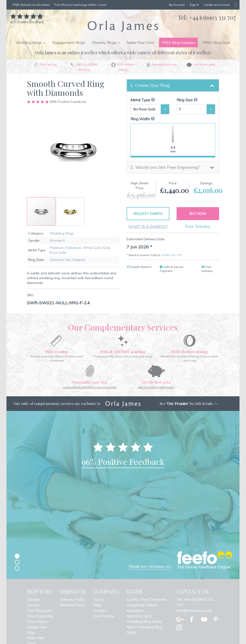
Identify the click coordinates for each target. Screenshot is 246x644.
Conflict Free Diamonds (147, 599)
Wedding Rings (62, 233)
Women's (57, 241)
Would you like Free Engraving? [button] (167, 167)
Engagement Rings (69, 42)
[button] (70, 211)
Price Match (37, 621)
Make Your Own (141, 42)
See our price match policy (156, 387)
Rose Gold (58, 253)
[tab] (173, 85)
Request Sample (148, 214)
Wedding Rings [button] (30, 42)
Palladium (73, 248)
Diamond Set (60, 260)
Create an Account (217, 5)
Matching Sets (139, 616)
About (99, 599)
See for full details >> (189, 403)
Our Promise (104, 616)
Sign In (194, 5)
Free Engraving (40, 616)
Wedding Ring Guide (144, 621)
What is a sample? (148, 226)
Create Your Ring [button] (152, 85)
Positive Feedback (27, 20)
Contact (100, 610)
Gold (106, 248)
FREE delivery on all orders (31, 5)
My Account (177, 5)
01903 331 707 (172, 255)
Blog (97, 605)
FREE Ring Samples (178, 42)
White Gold (92, 248)
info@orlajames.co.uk (194, 610)
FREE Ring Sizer (216, 42)
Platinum (57, 248)
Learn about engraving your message (90, 387)
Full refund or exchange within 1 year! (80, 5)
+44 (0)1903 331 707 (212, 17)
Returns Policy (72, 605)
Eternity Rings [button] (106, 42)
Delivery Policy (73, 599)
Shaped (79, 260)
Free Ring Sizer (40, 610)
